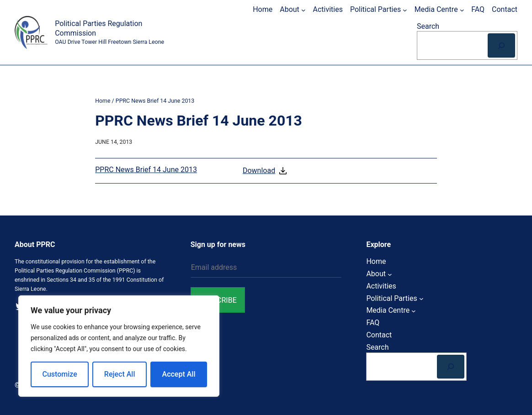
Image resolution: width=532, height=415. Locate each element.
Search (428, 26)
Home (103, 101)
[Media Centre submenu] (462, 10)
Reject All (120, 374)
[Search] (501, 45)
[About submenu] (303, 10)
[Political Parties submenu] (405, 10)
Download (266, 171)
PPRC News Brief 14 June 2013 (146, 170)
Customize (60, 374)
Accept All (179, 374)
